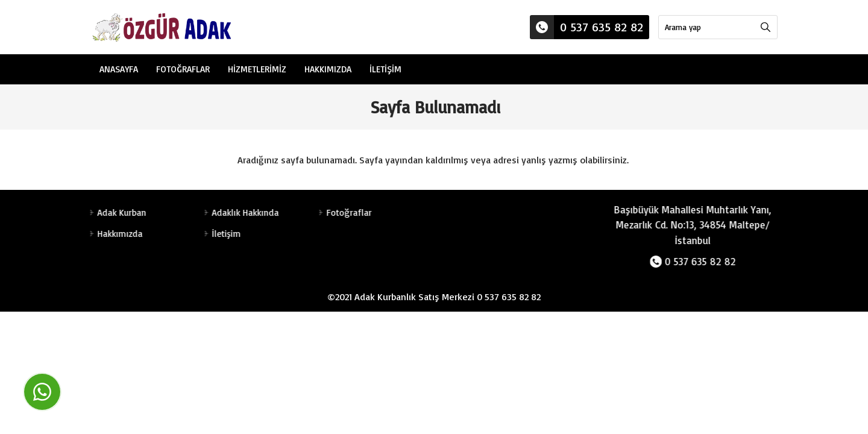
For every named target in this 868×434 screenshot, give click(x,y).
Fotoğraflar (183, 69)
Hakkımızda (328, 69)
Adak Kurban (120, 212)
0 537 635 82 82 (587, 27)
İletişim (385, 69)
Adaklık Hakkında (243, 212)
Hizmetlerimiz (257, 69)
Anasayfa (119, 69)
